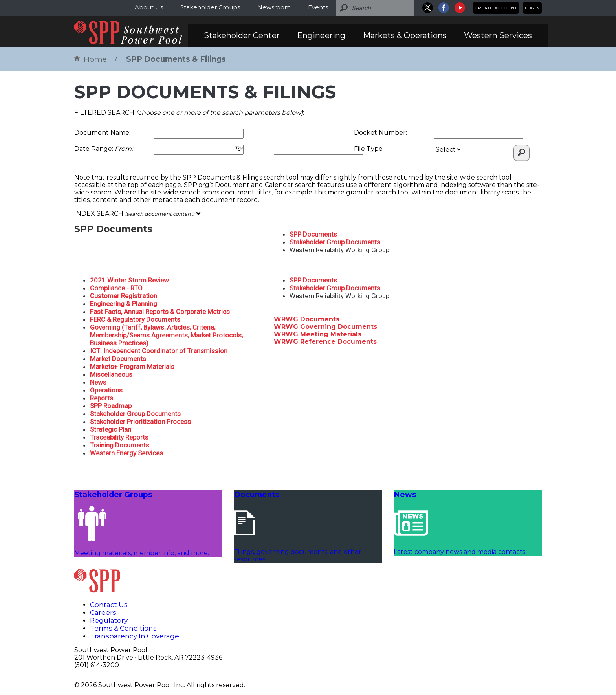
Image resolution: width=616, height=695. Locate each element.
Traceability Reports (119, 437)
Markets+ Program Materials (132, 367)
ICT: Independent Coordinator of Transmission (159, 351)
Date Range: (104, 149)
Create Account (496, 8)
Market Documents (118, 359)
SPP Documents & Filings (176, 59)
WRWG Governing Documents (325, 327)
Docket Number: (380, 133)
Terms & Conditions (123, 628)
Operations (106, 390)
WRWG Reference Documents (325, 342)
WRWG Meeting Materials (318, 334)
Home (91, 59)
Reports (102, 398)
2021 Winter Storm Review (129, 280)
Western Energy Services (126, 453)
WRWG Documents (307, 319)
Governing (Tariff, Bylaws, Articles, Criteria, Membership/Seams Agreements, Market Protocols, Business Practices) (166, 335)
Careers (103, 612)
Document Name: (102, 133)
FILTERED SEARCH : (189, 113)
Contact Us (109, 605)
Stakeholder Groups (210, 7)
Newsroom (274, 7)
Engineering (321, 35)
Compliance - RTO (116, 288)
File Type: (369, 149)
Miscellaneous (111, 374)
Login (532, 8)
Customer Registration (124, 296)
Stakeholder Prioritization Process (140, 422)
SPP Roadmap (111, 406)
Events (318, 7)
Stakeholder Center (242, 35)
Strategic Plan (111, 429)
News (98, 382)
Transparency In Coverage (135, 636)
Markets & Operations (405, 35)
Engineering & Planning (124, 304)
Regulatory (109, 620)
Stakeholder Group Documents (335, 242)
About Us (149, 7)
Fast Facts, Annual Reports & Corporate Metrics (160, 312)
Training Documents (120, 445)
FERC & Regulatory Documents (135, 319)
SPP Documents (313, 234)
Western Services (498, 35)
